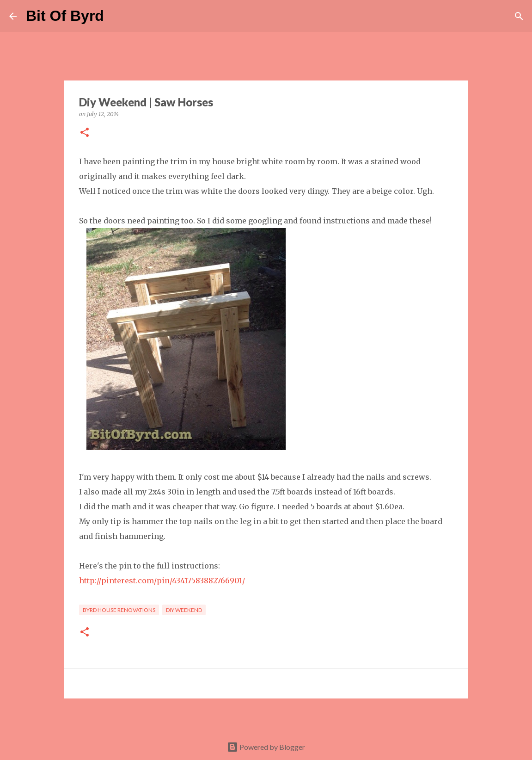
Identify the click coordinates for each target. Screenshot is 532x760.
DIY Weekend (184, 610)
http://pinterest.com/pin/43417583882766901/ (162, 581)
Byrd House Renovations (119, 610)
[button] (85, 133)
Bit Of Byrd (65, 16)
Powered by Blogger (266, 747)
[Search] (117, 16)
